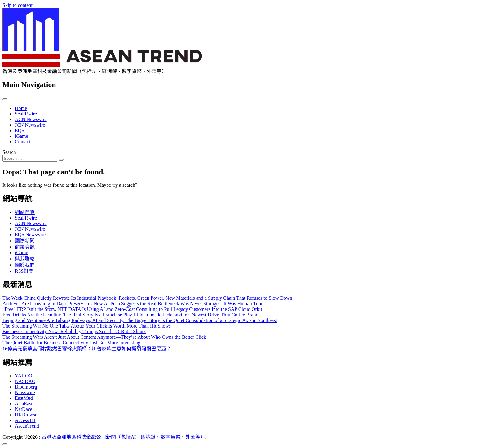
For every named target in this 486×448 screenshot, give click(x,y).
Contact (23, 142)
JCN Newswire (30, 125)
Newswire (25, 392)
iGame (22, 136)
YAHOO (24, 376)
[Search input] (30, 158)
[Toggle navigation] (5, 99)
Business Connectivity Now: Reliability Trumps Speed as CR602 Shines (74, 331)
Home (21, 108)
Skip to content (18, 5)
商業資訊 (25, 247)
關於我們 (25, 265)
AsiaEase (24, 404)
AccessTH (25, 420)
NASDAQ (25, 381)
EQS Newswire (30, 235)
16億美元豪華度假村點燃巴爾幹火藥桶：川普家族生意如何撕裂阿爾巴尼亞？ (87, 349)
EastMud (24, 398)
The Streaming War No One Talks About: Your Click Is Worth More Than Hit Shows (87, 326)
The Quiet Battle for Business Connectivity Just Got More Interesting (71, 343)
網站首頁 (25, 212)
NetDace (24, 409)
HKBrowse (26, 415)
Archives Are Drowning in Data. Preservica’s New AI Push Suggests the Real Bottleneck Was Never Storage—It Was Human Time (133, 304)
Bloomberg (26, 387)
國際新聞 (25, 241)
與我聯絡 (25, 259)
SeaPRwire (26, 114)
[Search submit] (61, 160)
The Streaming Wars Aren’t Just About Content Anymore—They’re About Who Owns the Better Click (104, 337)
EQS (20, 130)
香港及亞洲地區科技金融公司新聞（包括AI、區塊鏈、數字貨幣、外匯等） (124, 437)
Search (9, 152)
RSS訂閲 (24, 271)
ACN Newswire (31, 119)
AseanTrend (27, 426)
